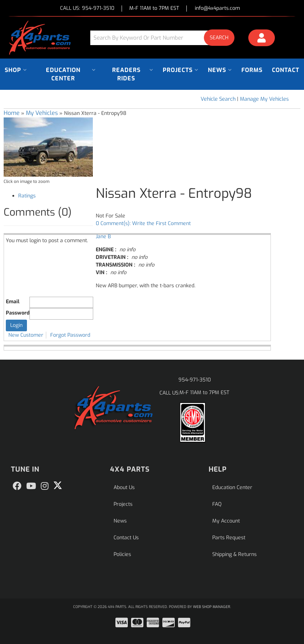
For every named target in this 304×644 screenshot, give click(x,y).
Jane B (103, 237)
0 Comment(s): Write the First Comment (143, 223)
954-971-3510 (195, 380)
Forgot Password (70, 335)
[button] (165, 38)
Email (13, 302)
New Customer (26, 335)
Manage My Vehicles (264, 99)
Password (18, 313)
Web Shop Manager (212, 607)
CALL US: (87, 9)
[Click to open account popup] (262, 39)
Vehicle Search (218, 99)
